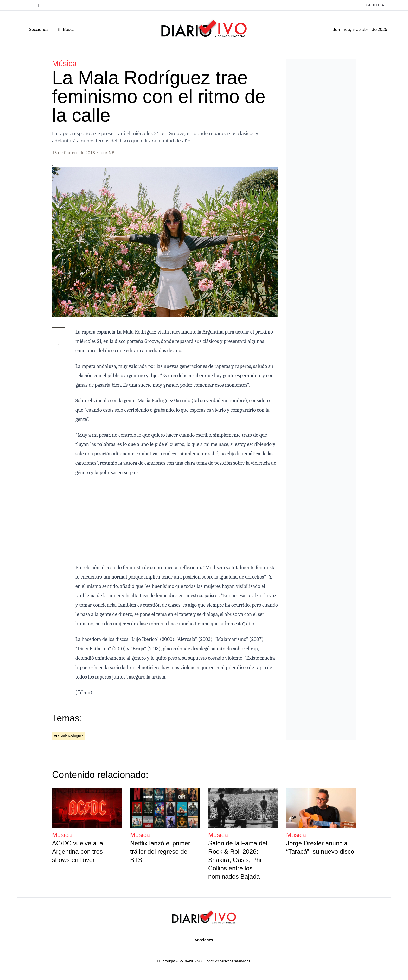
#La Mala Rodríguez (69, 736)
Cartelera (375, 5)
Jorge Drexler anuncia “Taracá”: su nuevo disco (320, 847)
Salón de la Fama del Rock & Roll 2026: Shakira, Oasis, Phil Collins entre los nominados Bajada (238, 860)
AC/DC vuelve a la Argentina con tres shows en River (78, 852)
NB (111, 153)
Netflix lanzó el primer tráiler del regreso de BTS (160, 852)
